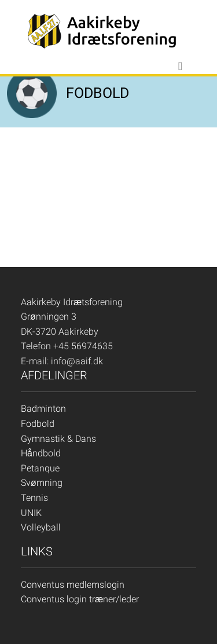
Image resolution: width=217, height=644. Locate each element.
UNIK (31, 513)
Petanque (40, 468)
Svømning (42, 483)
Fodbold (38, 424)
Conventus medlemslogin (73, 585)
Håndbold (41, 453)
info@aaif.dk (77, 361)
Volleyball (41, 527)
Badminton (43, 409)
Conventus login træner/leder (80, 599)
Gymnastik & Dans (58, 439)
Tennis (34, 498)
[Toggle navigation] (180, 66)
